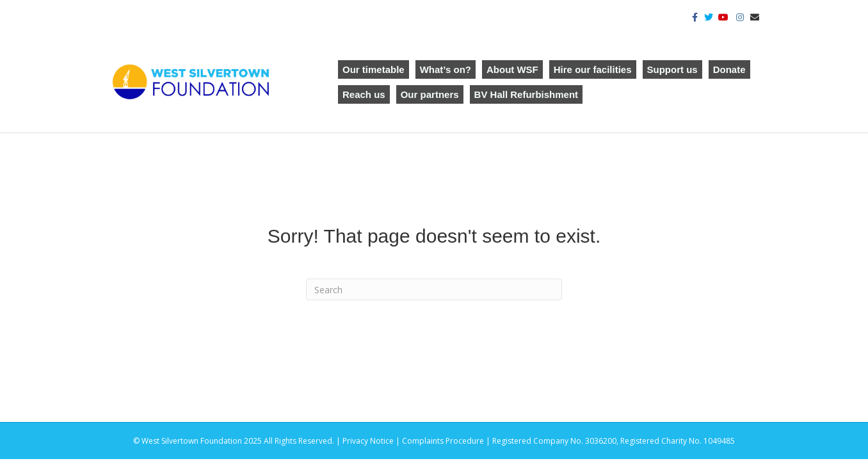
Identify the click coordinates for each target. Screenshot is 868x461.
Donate (729, 69)
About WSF (512, 69)
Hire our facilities (593, 69)
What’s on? (446, 69)
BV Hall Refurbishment (526, 94)
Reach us (364, 94)
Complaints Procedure (443, 441)
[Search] (434, 289)
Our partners (430, 94)
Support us (672, 69)
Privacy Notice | (372, 441)
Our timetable (374, 69)
